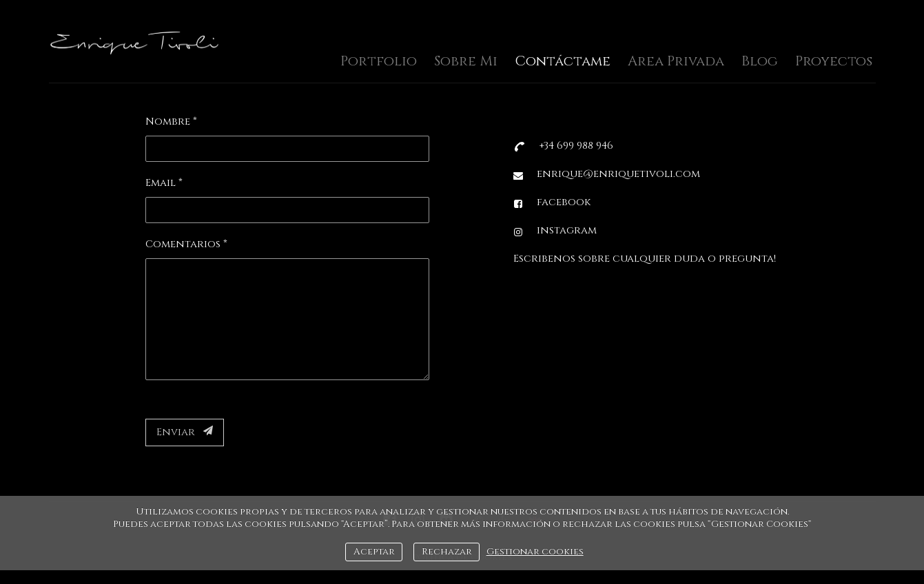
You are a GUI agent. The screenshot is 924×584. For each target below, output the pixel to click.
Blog (760, 61)
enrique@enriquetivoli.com (618, 174)
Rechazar (447, 552)
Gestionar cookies (535, 552)
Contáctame (563, 61)
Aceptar (374, 552)
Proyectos (834, 61)
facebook (564, 202)
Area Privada (676, 61)
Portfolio (379, 61)
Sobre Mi (466, 61)
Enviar (185, 432)
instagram (567, 230)
